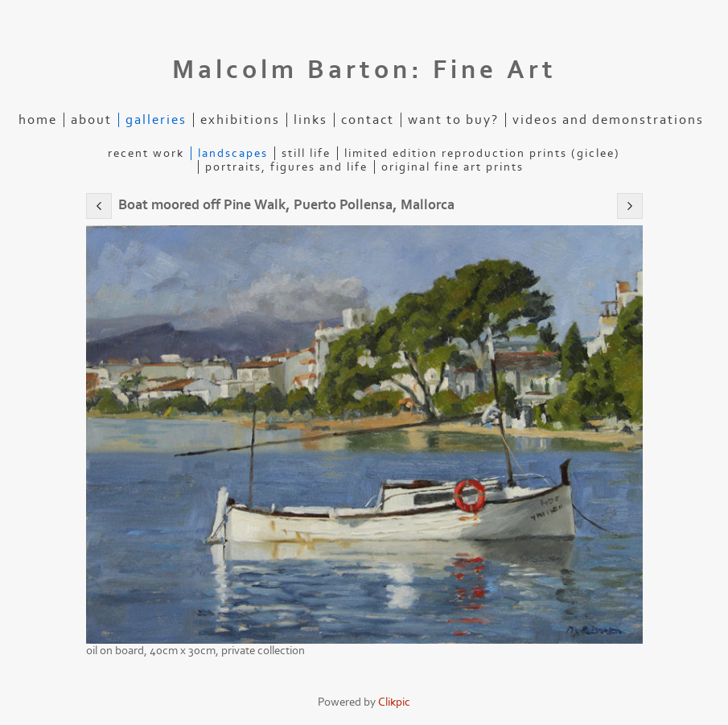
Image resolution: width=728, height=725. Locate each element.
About (91, 120)
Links (311, 120)
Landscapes (233, 153)
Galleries (156, 120)
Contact (368, 120)
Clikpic (394, 702)
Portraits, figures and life (286, 167)
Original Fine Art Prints (452, 167)
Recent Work (146, 153)
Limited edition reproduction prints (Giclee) (482, 153)
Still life (306, 153)
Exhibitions (240, 120)
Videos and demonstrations (608, 120)
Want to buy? (453, 120)
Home (38, 120)
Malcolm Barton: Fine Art (364, 70)
